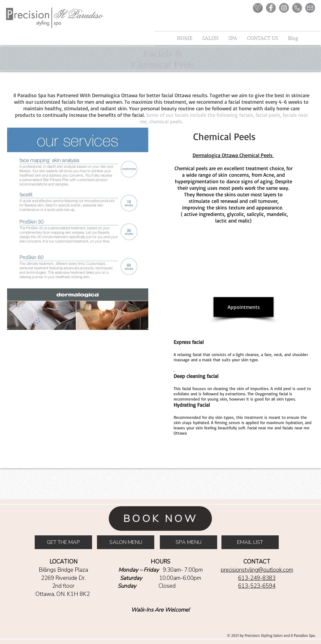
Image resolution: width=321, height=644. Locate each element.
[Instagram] (284, 8)
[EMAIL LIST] (250, 542)
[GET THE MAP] (63, 542)
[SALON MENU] (126, 542)
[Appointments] (244, 307)
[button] (233, 38)
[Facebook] (271, 8)
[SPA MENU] (189, 542)
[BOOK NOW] (160, 519)
